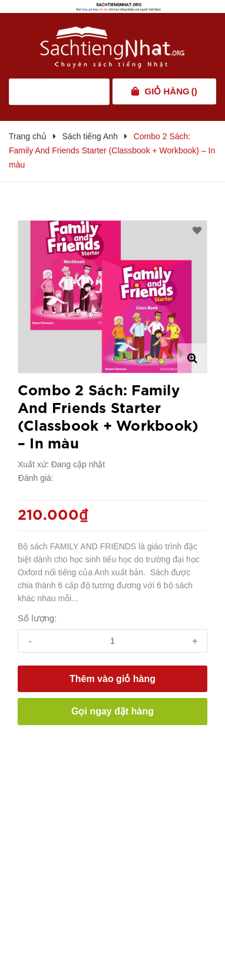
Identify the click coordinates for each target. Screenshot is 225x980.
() (171, 91)
